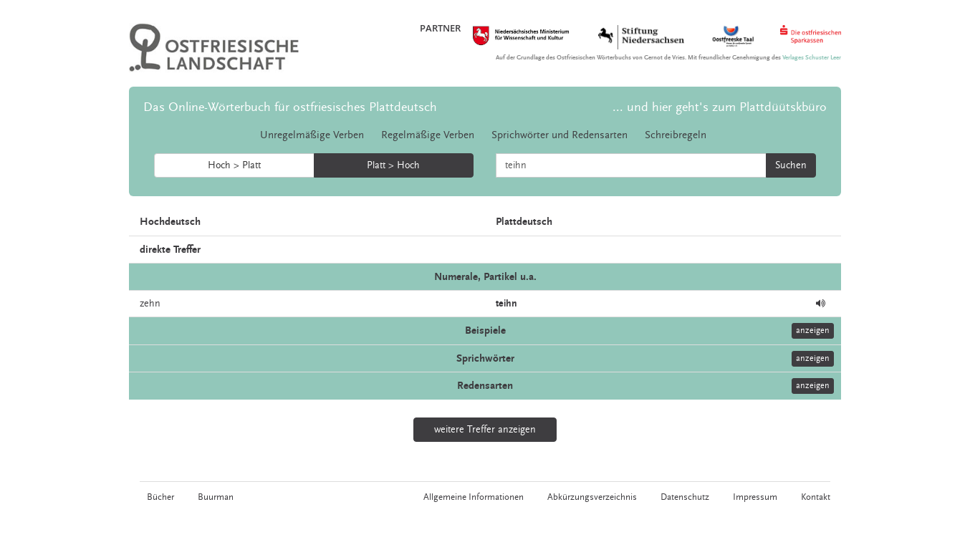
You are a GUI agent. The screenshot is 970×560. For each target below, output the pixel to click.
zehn (150, 304)
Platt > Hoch (393, 165)
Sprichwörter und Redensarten (560, 135)
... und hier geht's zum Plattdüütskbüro (720, 107)
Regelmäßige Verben (428, 135)
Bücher (160, 497)
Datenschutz (685, 497)
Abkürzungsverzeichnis (592, 497)
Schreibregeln (676, 135)
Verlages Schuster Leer (812, 58)
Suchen (791, 165)
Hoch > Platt (234, 165)
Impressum (755, 497)
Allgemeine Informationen (474, 497)
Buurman (216, 497)
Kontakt (816, 497)
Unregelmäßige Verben (312, 135)
